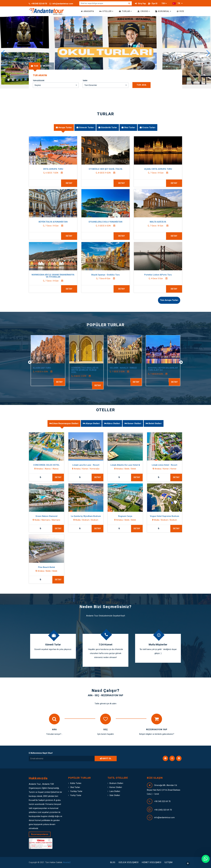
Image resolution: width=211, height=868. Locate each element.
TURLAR (125, 11)
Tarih (85, 81)
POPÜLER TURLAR (106, 325)
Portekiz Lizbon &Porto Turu (170, 275)
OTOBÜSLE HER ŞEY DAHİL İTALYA (118, 169)
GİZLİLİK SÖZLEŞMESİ (129, 862)
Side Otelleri (115, 795)
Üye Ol (153, 3)
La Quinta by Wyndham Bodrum (77, 516)
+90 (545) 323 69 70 (163, 810)
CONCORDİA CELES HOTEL (38, 465)
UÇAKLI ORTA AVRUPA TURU (170, 169)
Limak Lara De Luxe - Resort (77, 465)
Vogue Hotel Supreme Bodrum (156, 516)
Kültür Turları (76, 783)
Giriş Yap (140, 3)
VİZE (180, 11)
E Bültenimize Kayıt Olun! (41, 753)
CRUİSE (144, 11)
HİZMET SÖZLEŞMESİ (152, 862)
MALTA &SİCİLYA (170, 222)
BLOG (113, 862)
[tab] (35, 66)
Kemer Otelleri (116, 787)
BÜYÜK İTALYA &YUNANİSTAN (65, 222)
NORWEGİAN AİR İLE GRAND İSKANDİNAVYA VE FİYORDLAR (65, 276)
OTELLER (106, 11)
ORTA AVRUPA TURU (65, 169)
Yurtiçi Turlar (76, 795)
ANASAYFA (87, 11)
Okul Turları (75, 787)
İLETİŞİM (168, 862)
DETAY (183, 382)
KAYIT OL (106, 759)
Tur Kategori (39, 81)
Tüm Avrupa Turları (169, 300)
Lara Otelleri (115, 791)
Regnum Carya (116, 516)
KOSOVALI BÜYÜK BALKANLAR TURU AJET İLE (172, 369)
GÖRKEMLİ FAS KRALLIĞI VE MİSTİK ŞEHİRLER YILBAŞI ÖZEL (94, 370)
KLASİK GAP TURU (50, 368)
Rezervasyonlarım (40, 834)
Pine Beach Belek (38, 567)
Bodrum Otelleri (116, 783)
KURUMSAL (163, 11)
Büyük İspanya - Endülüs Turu (118, 275)
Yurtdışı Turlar (76, 791)
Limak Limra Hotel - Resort (156, 465)
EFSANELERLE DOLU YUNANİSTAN (118, 222)
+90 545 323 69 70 (38, 4)
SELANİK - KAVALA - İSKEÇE (132, 368)
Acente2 (67, 862)
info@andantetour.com (61, 4)
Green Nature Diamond (38, 516)
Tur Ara (141, 85)
